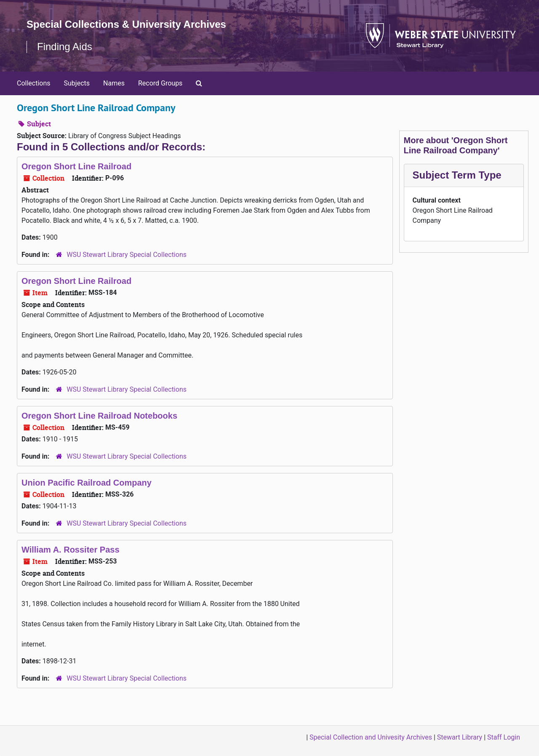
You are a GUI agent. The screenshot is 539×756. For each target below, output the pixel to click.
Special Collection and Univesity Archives (371, 737)
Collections (34, 83)
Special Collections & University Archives (126, 24)
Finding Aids (65, 47)
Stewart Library (460, 737)
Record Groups (160, 83)
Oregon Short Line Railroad (76, 166)
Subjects (77, 83)
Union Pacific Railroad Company (87, 483)
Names (114, 83)
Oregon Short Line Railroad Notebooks (99, 416)
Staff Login (504, 737)
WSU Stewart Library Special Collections (127, 255)
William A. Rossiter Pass (71, 550)
